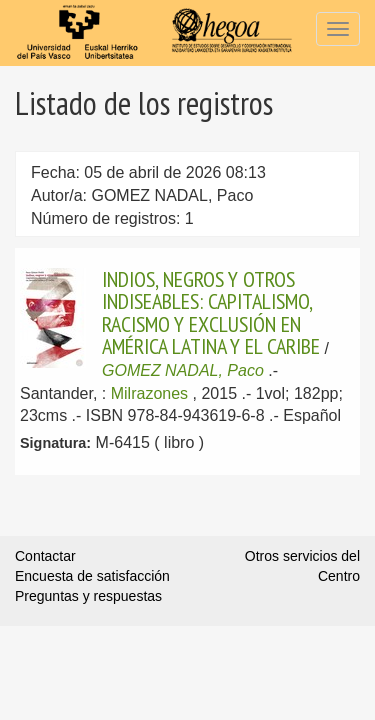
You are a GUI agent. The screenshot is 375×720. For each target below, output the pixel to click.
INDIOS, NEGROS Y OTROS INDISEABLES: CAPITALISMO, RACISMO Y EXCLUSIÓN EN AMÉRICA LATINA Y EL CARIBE (211, 312)
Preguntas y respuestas (88, 596)
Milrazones (149, 393)
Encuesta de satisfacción (92, 576)
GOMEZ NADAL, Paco (183, 370)
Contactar (45, 556)
